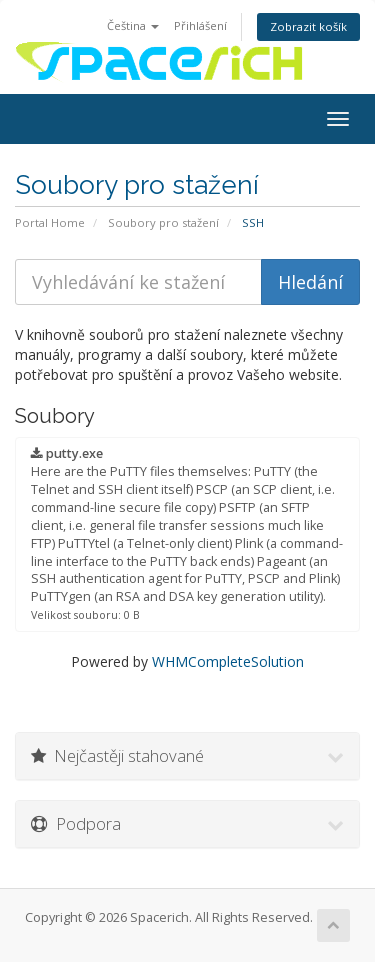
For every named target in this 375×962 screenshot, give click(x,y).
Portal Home (50, 222)
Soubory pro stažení (163, 222)
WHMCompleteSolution (228, 661)
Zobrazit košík (308, 26)
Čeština (133, 25)
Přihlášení (200, 25)
